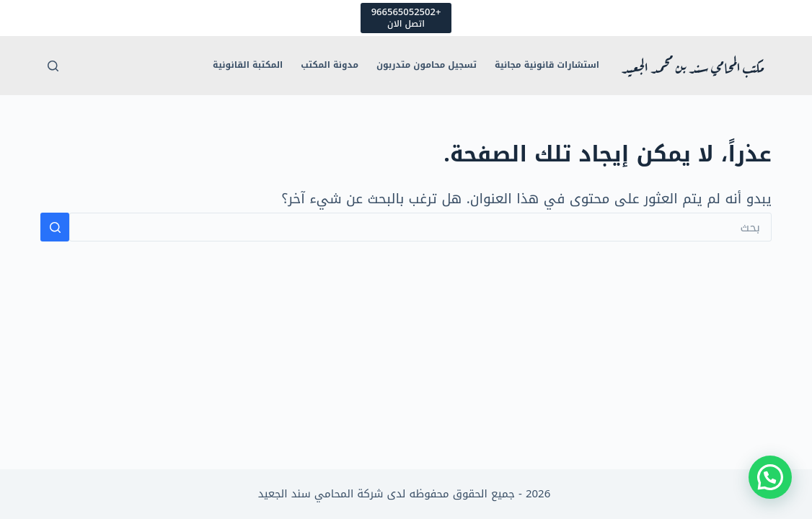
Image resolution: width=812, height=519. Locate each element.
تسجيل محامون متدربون (427, 65)
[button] (770, 477)
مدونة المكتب (330, 65)
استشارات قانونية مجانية (547, 65)
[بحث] (53, 66)
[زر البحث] (55, 227)
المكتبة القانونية (248, 65)
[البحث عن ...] (420, 227)
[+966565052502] (406, 18)
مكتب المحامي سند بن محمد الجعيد (693, 66)
